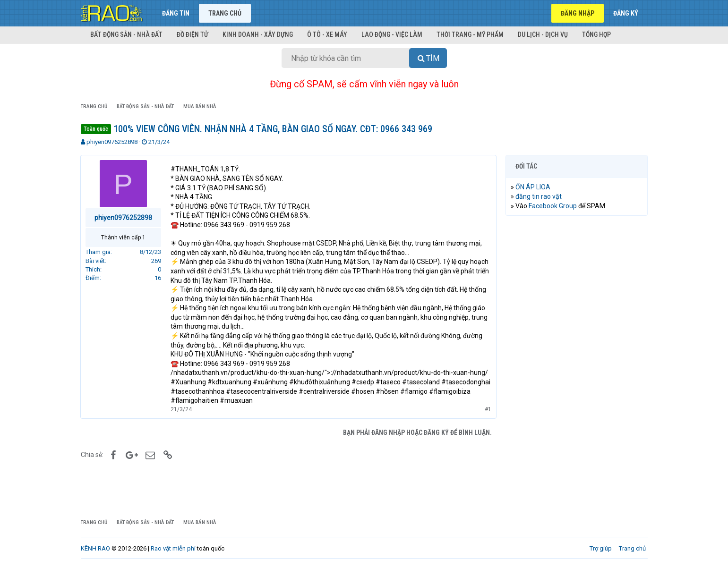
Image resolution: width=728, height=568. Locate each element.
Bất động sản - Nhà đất (126, 34)
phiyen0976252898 (112, 142)
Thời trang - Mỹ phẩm (470, 34)
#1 (488, 409)
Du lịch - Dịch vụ (543, 34)
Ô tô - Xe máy (327, 34)
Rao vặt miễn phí (173, 548)
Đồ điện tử (193, 34)
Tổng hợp (596, 34)
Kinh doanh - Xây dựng (258, 34)
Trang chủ (225, 13)
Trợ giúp (601, 548)
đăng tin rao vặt (539, 196)
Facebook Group (553, 206)
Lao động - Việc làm (392, 34)
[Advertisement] (577, 367)
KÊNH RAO (95, 548)
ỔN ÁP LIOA (533, 187)
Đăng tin (176, 13)
